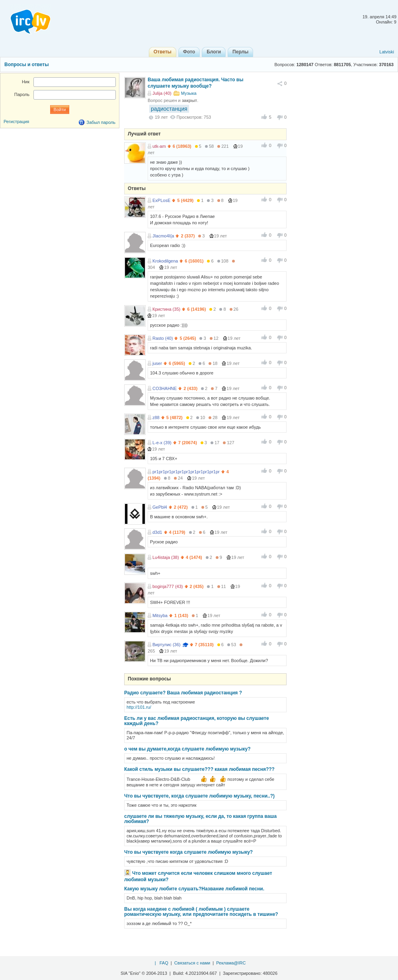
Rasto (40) (163, 338)
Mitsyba (160, 615)
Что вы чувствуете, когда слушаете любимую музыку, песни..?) (199, 796)
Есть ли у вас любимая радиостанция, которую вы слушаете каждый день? (197, 721)
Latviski (387, 52)
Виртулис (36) (166, 645)
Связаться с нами (192, 963)
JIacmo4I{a (163, 236)
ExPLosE (161, 200)
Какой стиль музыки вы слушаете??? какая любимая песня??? (199, 769)
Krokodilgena (165, 261)
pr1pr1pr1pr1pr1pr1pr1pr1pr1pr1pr (186, 472)
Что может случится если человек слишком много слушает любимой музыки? (198, 876)
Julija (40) (162, 93)
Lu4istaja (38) (166, 557)
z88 (156, 417)
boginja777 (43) (168, 586)
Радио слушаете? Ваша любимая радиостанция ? (183, 693)
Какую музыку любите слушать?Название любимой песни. (194, 889)
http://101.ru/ (139, 707)
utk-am (159, 146)
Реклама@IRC (231, 963)
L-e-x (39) (162, 443)
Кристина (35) (166, 309)
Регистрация (16, 122)
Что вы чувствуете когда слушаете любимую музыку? (188, 852)
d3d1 (157, 532)
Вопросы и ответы (26, 65)
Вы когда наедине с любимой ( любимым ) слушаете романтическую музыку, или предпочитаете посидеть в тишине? (201, 912)
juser (157, 363)
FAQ (164, 963)
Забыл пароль (101, 122)
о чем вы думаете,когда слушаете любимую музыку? (187, 749)
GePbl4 (160, 507)
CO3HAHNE (165, 388)
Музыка (189, 93)
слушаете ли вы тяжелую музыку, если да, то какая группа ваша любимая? (200, 819)
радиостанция (169, 109)
